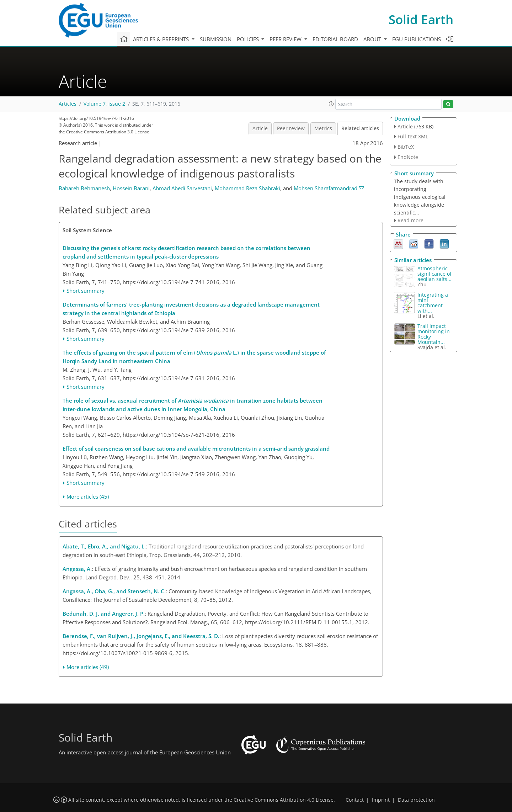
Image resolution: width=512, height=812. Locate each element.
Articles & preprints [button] (162, 39)
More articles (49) (88, 667)
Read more (410, 220)
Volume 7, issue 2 (104, 104)
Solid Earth (421, 19)
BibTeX (406, 147)
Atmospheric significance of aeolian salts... (434, 274)
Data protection (416, 800)
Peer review (291, 128)
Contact (355, 800)
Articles (68, 104)
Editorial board (335, 39)
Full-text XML (413, 136)
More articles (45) (88, 497)
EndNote (408, 157)
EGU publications (417, 39)
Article (260, 128)
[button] (331, 104)
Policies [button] (249, 39)
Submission (216, 39)
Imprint (381, 800)
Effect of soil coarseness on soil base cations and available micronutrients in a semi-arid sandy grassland (196, 449)
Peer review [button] (286, 39)
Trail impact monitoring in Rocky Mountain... (434, 334)
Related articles (360, 128)
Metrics (323, 128)
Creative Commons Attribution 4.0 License (284, 800)
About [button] (373, 39)
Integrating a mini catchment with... (433, 303)
